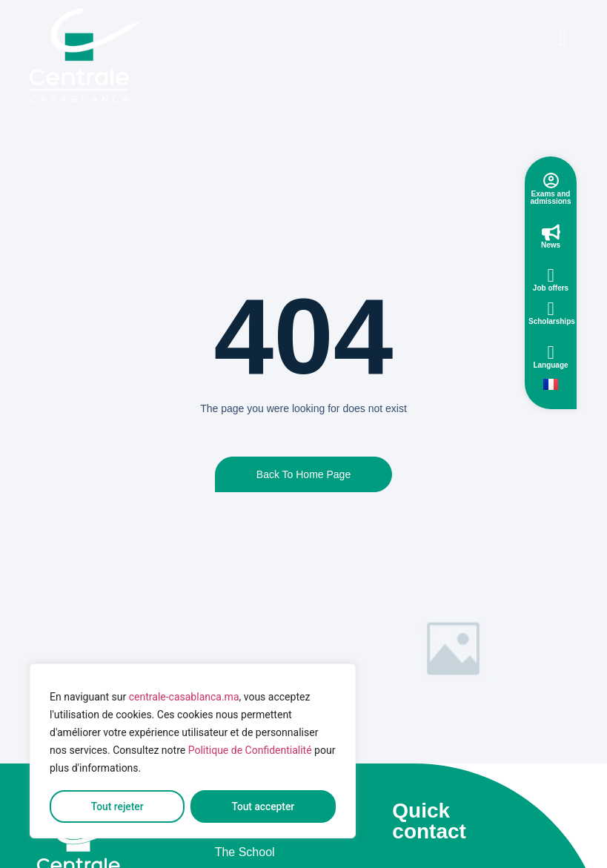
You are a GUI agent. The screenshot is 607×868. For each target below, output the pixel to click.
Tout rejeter (117, 806)
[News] (551, 232)
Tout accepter (263, 806)
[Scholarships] (551, 309)
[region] (193, 752)
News (551, 245)
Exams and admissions (550, 198)
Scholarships (552, 321)
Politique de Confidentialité (250, 752)
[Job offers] (551, 275)
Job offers (551, 288)
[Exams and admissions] (551, 180)
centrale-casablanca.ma (184, 698)
